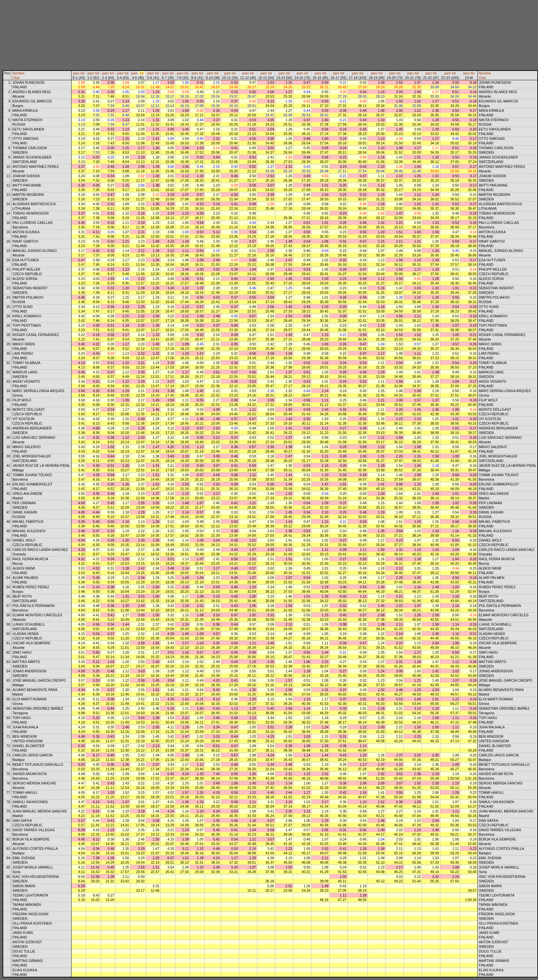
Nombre (18, 73)
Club (16, 78)
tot (83, 73)
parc (76, 73)
